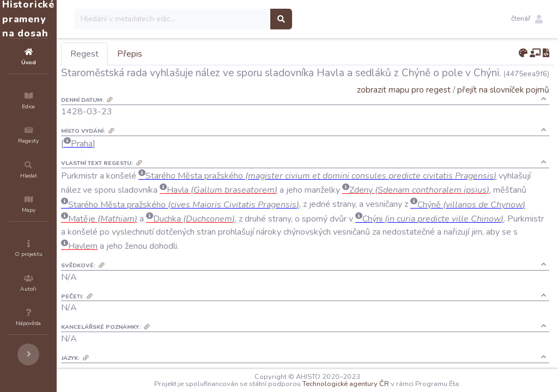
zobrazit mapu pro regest (404, 90)
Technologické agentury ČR (378, 384)
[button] (527, 19)
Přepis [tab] (195, 54)
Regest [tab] (150, 54)
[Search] (238, 19)
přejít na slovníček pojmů (503, 90)
